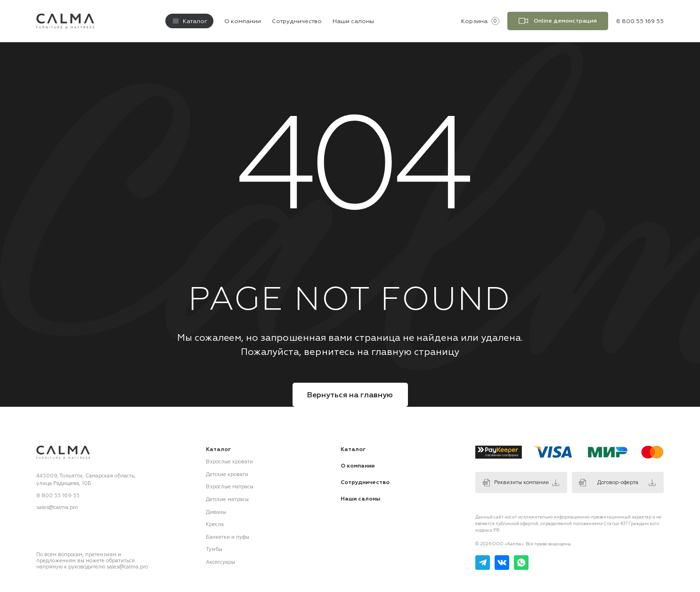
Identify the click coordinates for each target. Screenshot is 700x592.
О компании (243, 21)
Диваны (216, 512)
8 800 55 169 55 (58, 496)
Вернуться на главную (350, 395)
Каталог (353, 449)
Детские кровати (227, 474)
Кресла (215, 524)
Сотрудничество (297, 21)
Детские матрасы (227, 499)
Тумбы (214, 549)
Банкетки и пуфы (228, 537)
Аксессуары (220, 562)
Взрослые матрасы (230, 487)
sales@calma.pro (57, 507)
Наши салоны (353, 21)
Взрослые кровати (229, 462)
